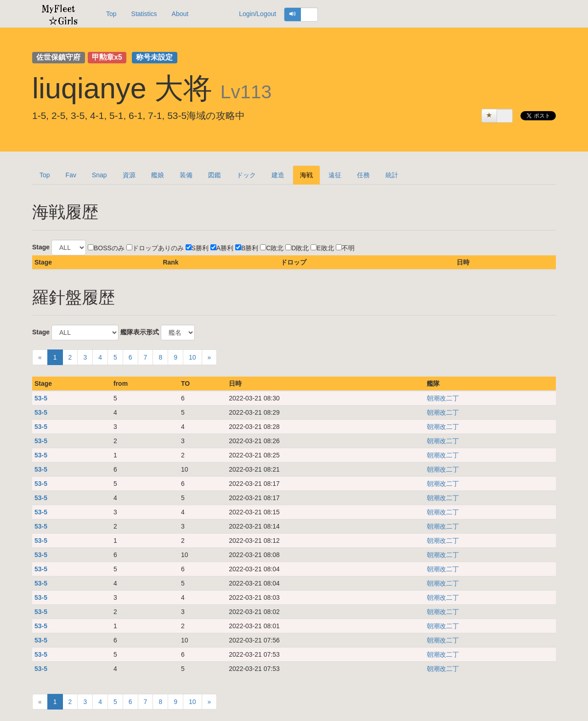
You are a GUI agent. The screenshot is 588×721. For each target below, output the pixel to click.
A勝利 (222, 248)
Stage (41, 247)
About (180, 14)
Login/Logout (257, 14)
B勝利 (247, 248)
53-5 (41, 398)
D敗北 (297, 248)
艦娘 (158, 175)
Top (111, 14)
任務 (363, 175)
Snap (99, 175)
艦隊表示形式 (140, 332)
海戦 (306, 175)
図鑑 (215, 175)
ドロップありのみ (155, 248)
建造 (278, 175)
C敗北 (272, 248)
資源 (129, 175)
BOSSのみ (106, 248)
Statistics (144, 14)
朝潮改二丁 (443, 398)
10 (192, 357)
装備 (186, 175)
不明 (345, 248)
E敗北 (322, 248)
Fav (71, 175)
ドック (246, 175)
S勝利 (197, 248)
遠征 (335, 175)
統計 (392, 175)
